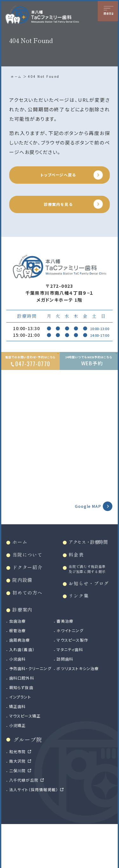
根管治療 (19, 666)
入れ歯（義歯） (24, 685)
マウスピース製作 (82, 676)
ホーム (17, 76)
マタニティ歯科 (79, 685)
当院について (30, 565)
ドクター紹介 (30, 579)
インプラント (22, 739)
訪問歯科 (74, 695)
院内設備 (25, 592)
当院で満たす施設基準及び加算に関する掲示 (89, 587)
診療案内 (25, 645)
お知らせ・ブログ (90, 612)
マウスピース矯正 (28, 758)
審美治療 (74, 657)
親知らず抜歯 (24, 730)
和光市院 (19, 794)
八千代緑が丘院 (27, 822)
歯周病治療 (22, 676)
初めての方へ (30, 606)
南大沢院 (19, 803)
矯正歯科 (19, 749)
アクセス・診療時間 (92, 551)
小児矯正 (19, 768)
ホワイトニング (79, 666)
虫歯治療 (19, 657)
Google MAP (84, 514)
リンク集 (81, 630)
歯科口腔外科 (24, 720)
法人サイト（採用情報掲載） (38, 832)
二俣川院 (19, 813)
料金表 (78, 565)
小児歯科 (19, 695)
